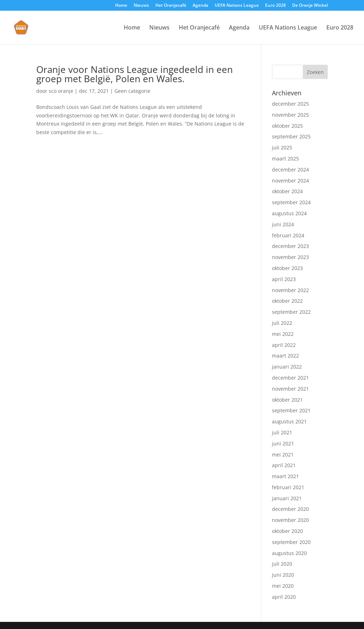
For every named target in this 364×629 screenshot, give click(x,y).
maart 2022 (285, 356)
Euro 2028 (275, 6)
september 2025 (291, 136)
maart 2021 (285, 476)
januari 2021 (287, 498)
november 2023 (290, 257)
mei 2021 (283, 454)
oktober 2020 (287, 531)
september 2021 (291, 410)
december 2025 (290, 104)
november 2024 (290, 181)
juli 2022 (282, 323)
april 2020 (284, 597)
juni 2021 (283, 443)
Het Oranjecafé (171, 6)
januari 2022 (287, 367)
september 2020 (291, 542)
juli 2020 (282, 564)
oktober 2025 (287, 126)
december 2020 (290, 509)
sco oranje (61, 91)
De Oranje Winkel (310, 6)
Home (121, 6)
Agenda (200, 6)
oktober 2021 (287, 400)
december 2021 (290, 378)
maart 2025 (285, 158)
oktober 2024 (287, 191)
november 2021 (290, 389)
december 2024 (290, 170)
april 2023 (284, 279)
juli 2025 (282, 147)
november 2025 (290, 115)
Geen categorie (132, 91)
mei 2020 (283, 586)
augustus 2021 (289, 421)
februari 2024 (288, 235)
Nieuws (141, 6)
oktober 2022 (287, 301)
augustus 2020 (289, 553)
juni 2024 (283, 224)
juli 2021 (282, 432)
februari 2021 (288, 487)
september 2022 (291, 312)
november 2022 (290, 290)
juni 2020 (283, 575)
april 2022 (284, 345)
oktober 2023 (287, 268)
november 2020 (290, 520)
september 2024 (291, 202)
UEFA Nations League (237, 6)
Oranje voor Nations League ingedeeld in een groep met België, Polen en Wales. (135, 74)
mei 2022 (283, 334)
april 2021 (284, 465)
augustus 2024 (289, 213)
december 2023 (290, 246)
